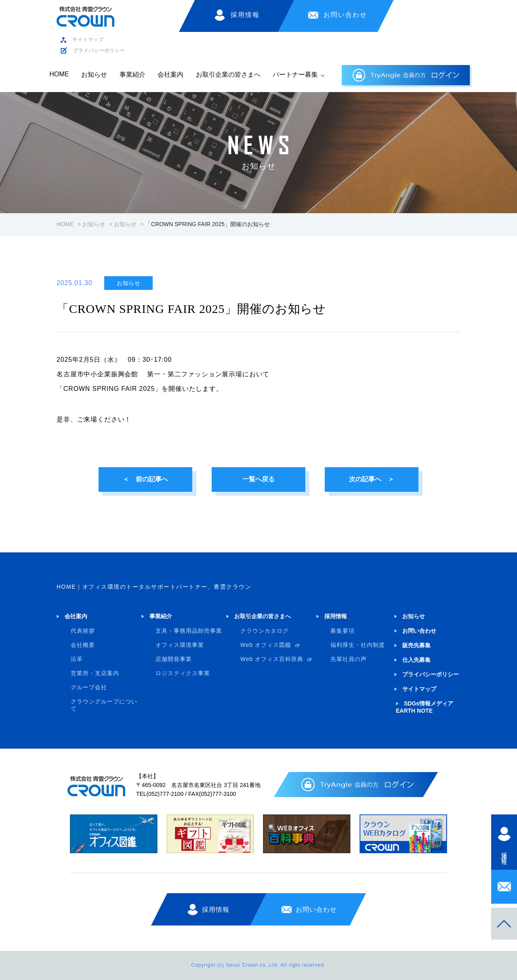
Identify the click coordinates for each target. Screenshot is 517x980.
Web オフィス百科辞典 (272, 659)
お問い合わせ (345, 15)
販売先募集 (416, 645)
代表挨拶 (83, 631)
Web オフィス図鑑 (266, 645)
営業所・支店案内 (95, 673)
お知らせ (94, 74)
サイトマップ (88, 40)
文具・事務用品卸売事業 (189, 631)
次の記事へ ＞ (372, 479)
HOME (59, 74)
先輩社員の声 (349, 659)
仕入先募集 (416, 660)
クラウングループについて (104, 705)
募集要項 (343, 631)
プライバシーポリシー (99, 50)
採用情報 (245, 15)
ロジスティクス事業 (183, 673)
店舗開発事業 (174, 659)
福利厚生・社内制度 (358, 645)
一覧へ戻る (258, 479)
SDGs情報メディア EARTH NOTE (425, 707)
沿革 (77, 659)
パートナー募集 (295, 74)
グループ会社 (89, 687)
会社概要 (83, 645)
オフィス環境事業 (180, 645)
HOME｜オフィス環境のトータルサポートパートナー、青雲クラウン (154, 587)
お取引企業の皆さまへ (228, 74)
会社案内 (170, 74)
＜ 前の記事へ (145, 479)
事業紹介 (132, 74)
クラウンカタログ (265, 631)
